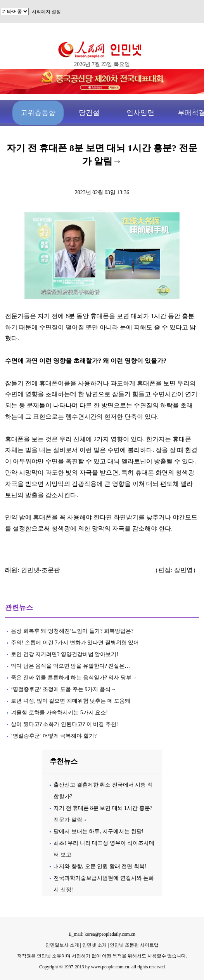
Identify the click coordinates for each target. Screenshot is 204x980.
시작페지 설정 (46, 12)
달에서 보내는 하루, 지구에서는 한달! (99, 831)
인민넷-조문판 (41, 570)
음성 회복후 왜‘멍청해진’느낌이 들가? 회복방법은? (73, 631)
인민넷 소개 (94, 945)
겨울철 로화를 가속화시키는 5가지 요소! (59, 713)
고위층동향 (38, 113)
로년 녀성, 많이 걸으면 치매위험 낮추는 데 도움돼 (71, 701)
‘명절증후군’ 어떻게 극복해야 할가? (54, 736)
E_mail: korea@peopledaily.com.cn (102, 934)
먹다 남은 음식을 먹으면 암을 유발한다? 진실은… (70, 666)
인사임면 (140, 113)
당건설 (89, 113)
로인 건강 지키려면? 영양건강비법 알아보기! (65, 654)
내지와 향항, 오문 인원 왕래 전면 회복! (100, 866)
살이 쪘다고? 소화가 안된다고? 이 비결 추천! (64, 724)
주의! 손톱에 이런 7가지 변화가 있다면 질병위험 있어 (75, 643)
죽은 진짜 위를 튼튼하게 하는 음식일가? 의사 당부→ (74, 678)
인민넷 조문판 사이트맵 (134, 945)
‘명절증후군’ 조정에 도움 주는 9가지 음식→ (63, 689)
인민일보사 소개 (62, 945)
